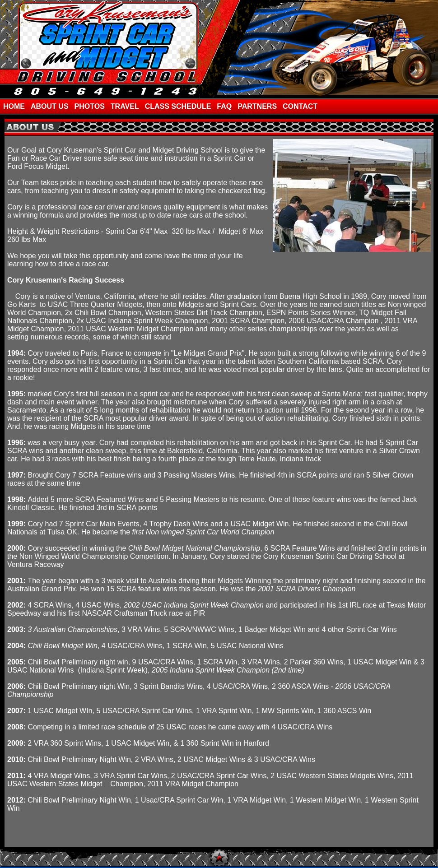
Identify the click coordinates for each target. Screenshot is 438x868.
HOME (14, 106)
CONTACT (300, 106)
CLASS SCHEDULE (178, 106)
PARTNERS (257, 106)
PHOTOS (90, 106)
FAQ (224, 106)
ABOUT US (50, 106)
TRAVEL (125, 106)
